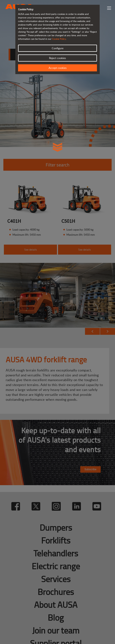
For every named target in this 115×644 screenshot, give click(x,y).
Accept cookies (58, 68)
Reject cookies (57, 58)
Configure (58, 48)
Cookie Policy (59, 39)
